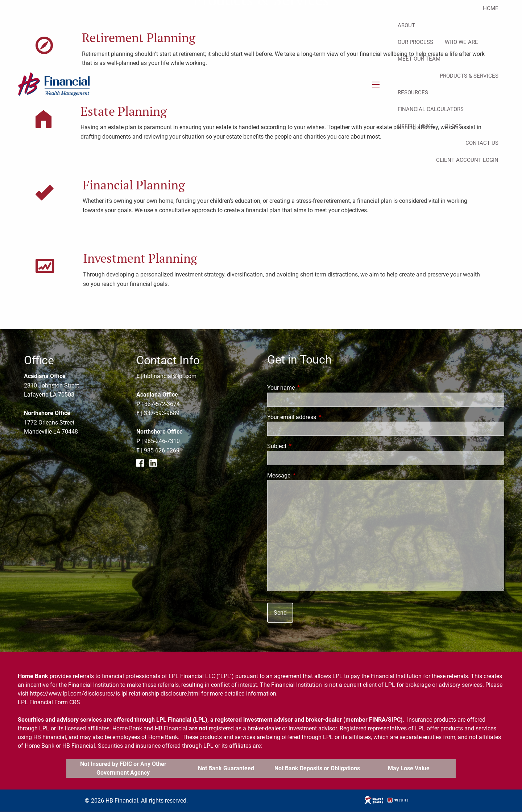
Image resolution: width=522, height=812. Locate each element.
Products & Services (469, 76)
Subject (304, 446)
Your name (308, 388)
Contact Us (482, 143)
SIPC (394, 720)
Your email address (319, 417)
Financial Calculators (431, 109)
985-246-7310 (162, 441)
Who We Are (461, 42)
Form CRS (67, 702)
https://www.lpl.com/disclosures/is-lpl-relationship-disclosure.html (115, 694)
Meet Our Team (419, 59)
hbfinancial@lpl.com (170, 376)
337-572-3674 (162, 404)
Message (306, 475)
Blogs (453, 126)
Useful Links (416, 126)
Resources (413, 93)
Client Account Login (467, 160)
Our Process (415, 42)
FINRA (377, 720)
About (406, 25)
